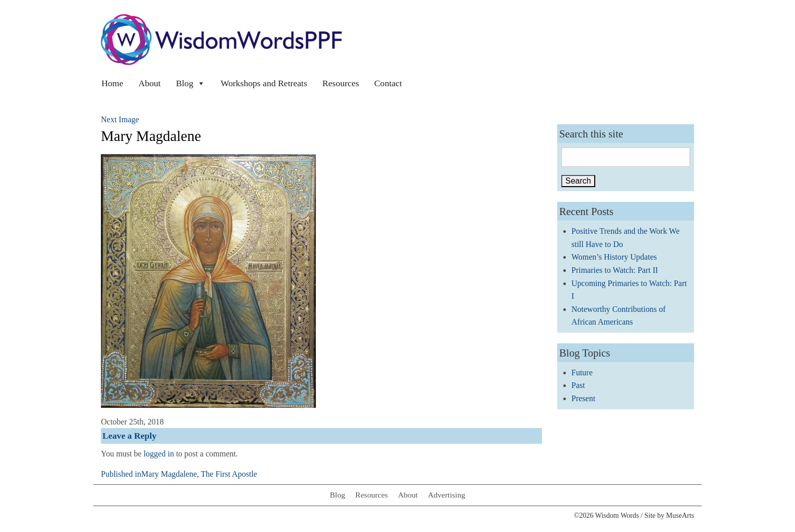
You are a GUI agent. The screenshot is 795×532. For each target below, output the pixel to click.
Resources (341, 83)
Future (582, 373)
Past (578, 385)
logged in (159, 454)
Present (583, 398)
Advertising (447, 495)
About (150, 83)
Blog (191, 83)
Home (112, 83)
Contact (388, 83)
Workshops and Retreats (264, 83)
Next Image (120, 119)
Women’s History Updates (614, 257)
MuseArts (680, 516)
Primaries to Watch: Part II (615, 270)
